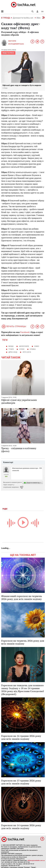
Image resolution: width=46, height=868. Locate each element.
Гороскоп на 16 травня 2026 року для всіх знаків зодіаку (21, 737)
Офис (37, 346)
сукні (22, 349)
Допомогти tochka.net (23, 18)
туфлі (11, 349)
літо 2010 (27, 352)
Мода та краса (8, 53)
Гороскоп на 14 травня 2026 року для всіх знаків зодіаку (21, 827)
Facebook (25, 332)
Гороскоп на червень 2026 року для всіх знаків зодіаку (23, 642)
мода (11, 346)
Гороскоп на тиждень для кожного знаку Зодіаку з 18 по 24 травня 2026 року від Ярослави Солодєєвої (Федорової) (23, 690)
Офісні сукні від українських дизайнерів (19, 401)
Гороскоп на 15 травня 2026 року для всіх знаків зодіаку (21, 782)
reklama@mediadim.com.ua (36, 861)
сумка (33, 349)
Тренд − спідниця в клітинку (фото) (19, 450)
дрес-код (13, 352)
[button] (37, 11)
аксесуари (24, 346)
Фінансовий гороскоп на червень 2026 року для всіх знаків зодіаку (22, 598)
